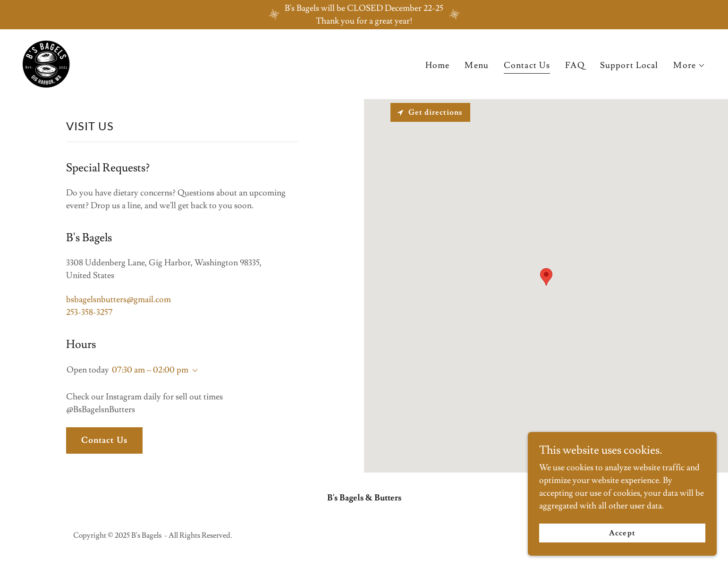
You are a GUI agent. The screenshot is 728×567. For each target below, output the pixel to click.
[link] (46, 62)
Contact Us (104, 440)
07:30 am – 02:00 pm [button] (150, 370)
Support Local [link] (629, 65)
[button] (689, 66)
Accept (622, 533)
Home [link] (438, 65)
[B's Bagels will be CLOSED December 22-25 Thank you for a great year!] (364, 15)
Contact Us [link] (527, 65)
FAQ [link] (575, 65)
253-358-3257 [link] (89, 312)
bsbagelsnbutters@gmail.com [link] (119, 300)
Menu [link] (477, 65)
